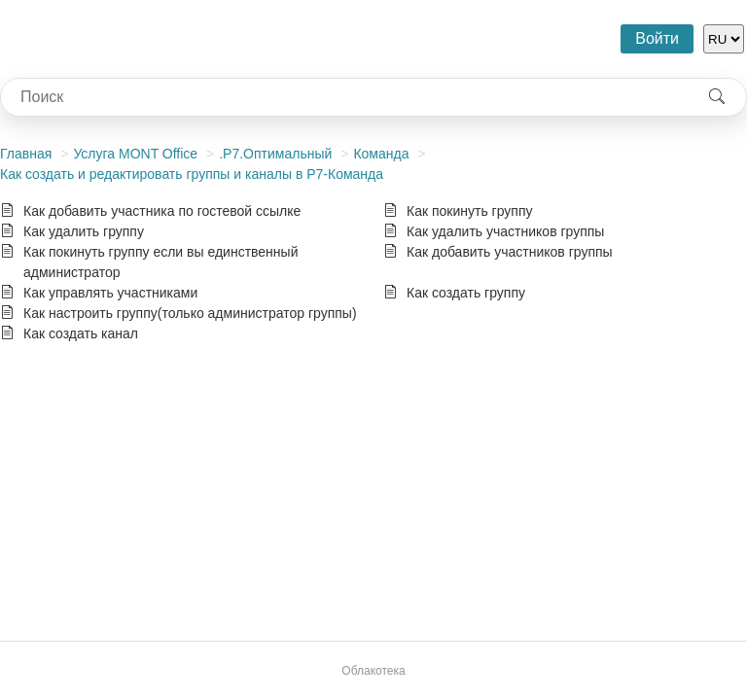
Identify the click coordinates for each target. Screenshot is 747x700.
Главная (26, 154)
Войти (657, 38)
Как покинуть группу (470, 211)
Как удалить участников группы (505, 231)
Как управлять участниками (110, 293)
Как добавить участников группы (510, 252)
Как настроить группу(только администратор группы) (190, 313)
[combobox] (344, 97)
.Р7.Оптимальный (275, 154)
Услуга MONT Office (135, 154)
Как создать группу (466, 293)
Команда (381, 154)
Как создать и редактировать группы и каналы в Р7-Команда (192, 174)
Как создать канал (81, 333)
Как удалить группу (84, 231)
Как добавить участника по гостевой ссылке (162, 211)
